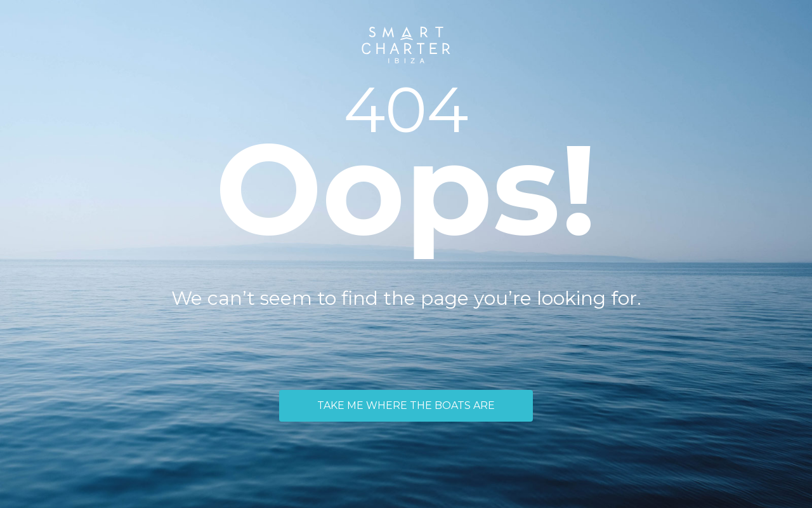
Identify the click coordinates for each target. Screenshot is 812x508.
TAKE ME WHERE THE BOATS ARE (406, 405)
